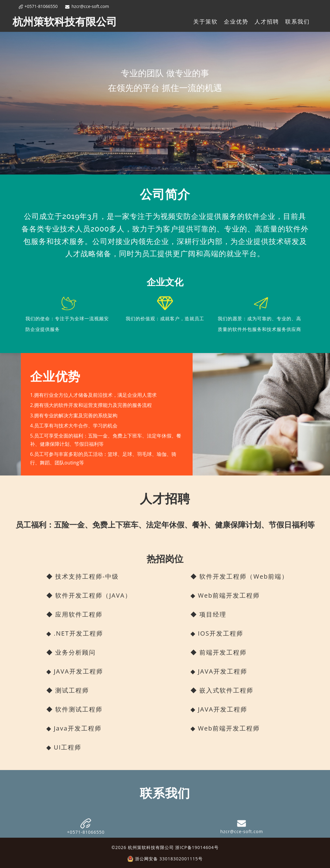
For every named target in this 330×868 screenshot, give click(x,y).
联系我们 (297, 21)
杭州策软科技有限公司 (65, 21)
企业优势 (236, 21)
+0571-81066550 (38, 6)
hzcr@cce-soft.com (87, 6)
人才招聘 (267, 21)
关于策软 (205, 21)
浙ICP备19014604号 (197, 847)
